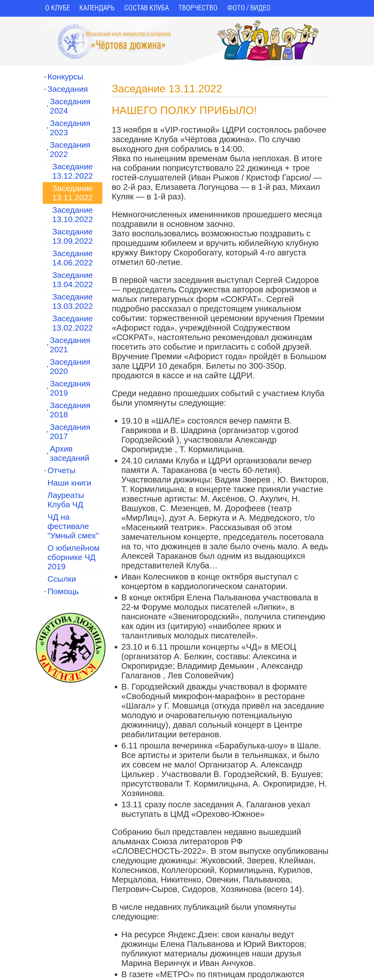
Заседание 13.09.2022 (73, 236)
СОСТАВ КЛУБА (147, 8)
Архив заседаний (68, 453)
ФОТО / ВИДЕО (249, 8)
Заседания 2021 (69, 345)
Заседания (66, 89)
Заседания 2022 (69, 149)
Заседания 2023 (69, 128)
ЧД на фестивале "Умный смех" (73, 526)
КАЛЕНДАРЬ (97, 8)
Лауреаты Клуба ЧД (66, 500)
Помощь (62, 591)
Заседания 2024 (69, 106)
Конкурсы (64, 77)
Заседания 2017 (69, 432)
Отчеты (60, 470)
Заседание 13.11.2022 (73, 193)
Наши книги (69, 483)
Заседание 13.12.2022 (73, 171)
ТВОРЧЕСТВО (198, 8)
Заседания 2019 (69, 388)
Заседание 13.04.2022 (73, 280)
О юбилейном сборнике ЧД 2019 (74, 557)
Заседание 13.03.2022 (73, 301)
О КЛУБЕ (57, 8)
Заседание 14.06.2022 (73, 258)
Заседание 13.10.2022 (73, 215)
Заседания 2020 (69, 366)
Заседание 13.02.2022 (73, 323)
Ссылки (62, 579)
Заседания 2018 (69, 410)
